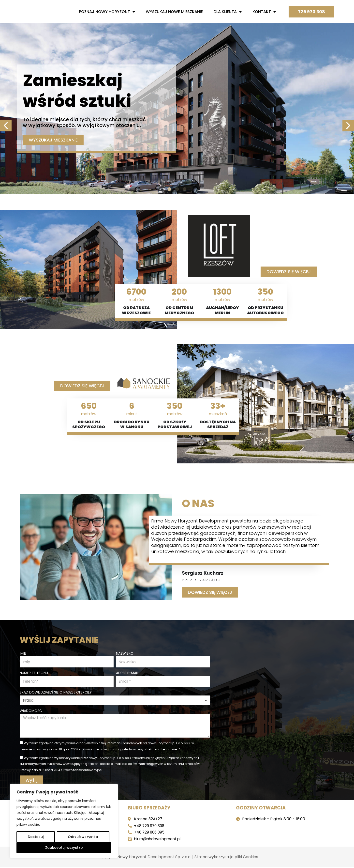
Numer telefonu (34, 672)
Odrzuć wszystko (83, 837)
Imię (23, 652)
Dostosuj (36, 837)
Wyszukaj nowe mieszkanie (174, 12)
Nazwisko (125, 652)
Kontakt (264, 12)
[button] (6, 107)
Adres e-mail (127, 672)
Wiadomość (31, 711)
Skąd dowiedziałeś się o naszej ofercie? (56, 692)
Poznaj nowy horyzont (107, 12)
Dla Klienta (228, 12)
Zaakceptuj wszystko (64, 848)
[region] (64, 821)
